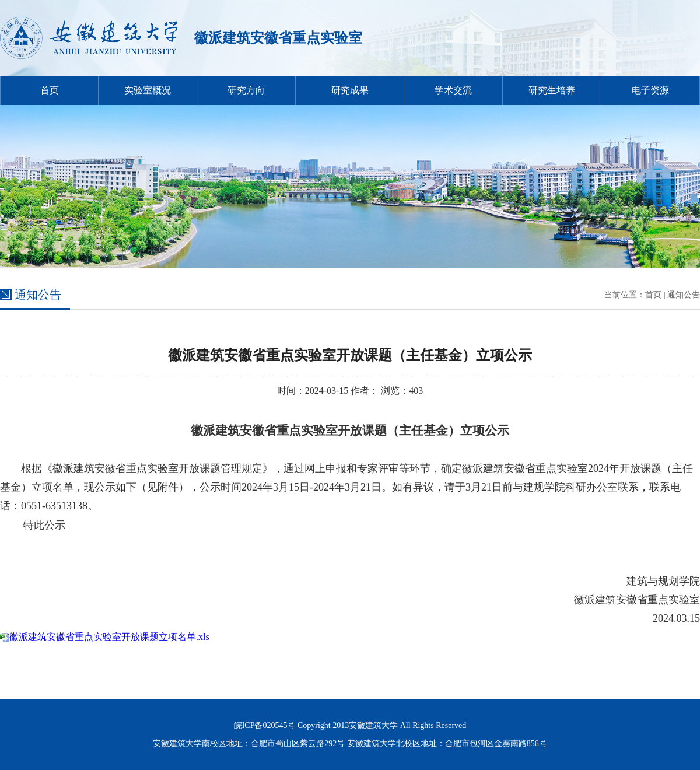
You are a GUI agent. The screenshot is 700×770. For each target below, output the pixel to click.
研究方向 (246, 90)
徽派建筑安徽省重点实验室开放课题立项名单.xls (109, 637)
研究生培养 (552, 90)
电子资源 (650, 90)
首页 (50, 90)
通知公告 (684, 295)
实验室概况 (148, 90)
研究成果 (350, 90)
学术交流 (453, 90)
